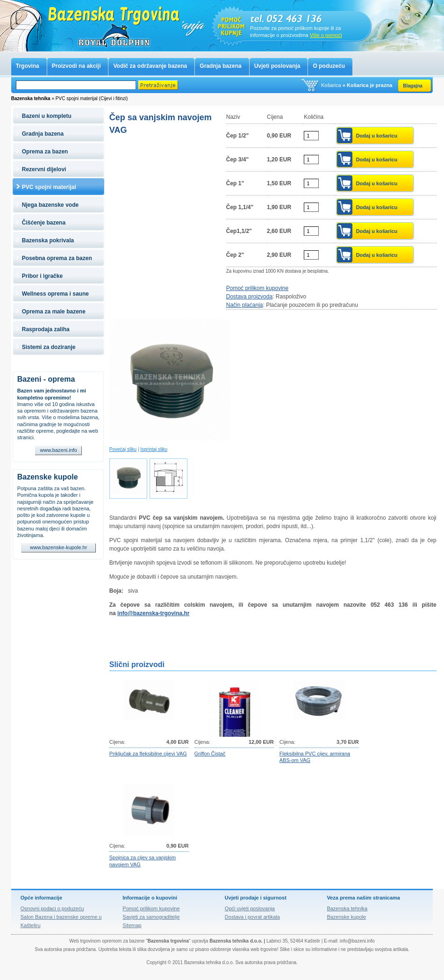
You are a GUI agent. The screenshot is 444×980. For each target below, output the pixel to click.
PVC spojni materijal (49, 187)
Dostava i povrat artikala (252, 917)
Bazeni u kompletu (47, 116)
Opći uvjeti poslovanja (250, 908)
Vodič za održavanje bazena (150, 66)
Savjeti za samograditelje (151, 917)
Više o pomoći (326, 35)
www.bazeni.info (59, 450)
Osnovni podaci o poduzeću (52, 908)
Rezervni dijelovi (44, 169)
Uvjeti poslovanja (277, 66)
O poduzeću (329, 66)
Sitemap (132, 925)
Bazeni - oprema (46, 379)
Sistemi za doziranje (49, 347)
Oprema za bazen (45, 152)
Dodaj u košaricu (377, 136)
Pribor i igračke (42, 276)
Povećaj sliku (123, 449)
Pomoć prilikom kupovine (257, 288)
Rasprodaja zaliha (46, 329)
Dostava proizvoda (249, 297)
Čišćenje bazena (44, 223)
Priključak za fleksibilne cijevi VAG (148, 754)
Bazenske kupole (48, 477)
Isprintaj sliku (154, 449)
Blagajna (413, 86)
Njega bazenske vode (50, 205)
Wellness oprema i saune (55, 294)
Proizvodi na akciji (76, 66)
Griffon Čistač (210, 754)
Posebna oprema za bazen (57, 258)
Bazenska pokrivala (48, 240)
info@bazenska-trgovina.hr (153, 613)
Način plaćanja (245, 305)
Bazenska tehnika (347, 908)
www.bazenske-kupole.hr (58, 547)
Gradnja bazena (220, 66)
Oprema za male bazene (54, 312)
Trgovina (28, 66)
